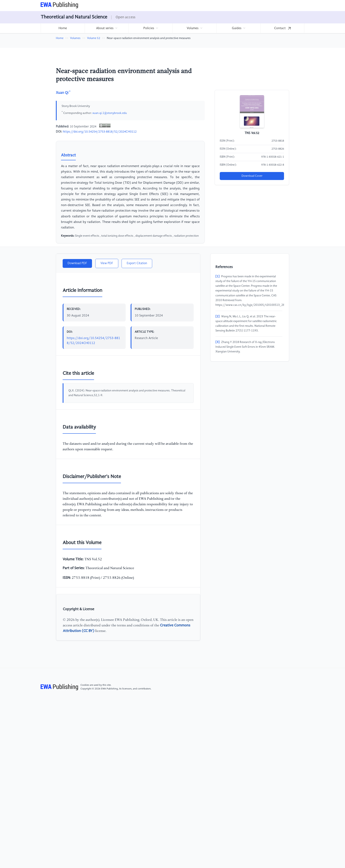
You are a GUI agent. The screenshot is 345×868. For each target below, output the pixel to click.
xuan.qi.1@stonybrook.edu (110, 113)
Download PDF (77, 263)
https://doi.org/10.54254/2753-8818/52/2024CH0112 (100, 132)
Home (63, 28)
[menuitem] (63, 28)
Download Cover (252, 176)
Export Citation (137, 263)
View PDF (107, 263)
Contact (282, 28)
